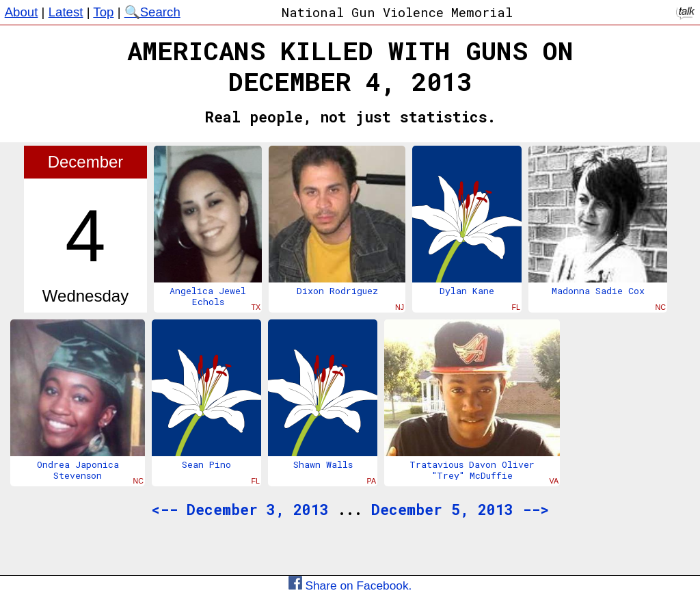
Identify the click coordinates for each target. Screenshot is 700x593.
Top (103, 12)
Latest (66, 12)
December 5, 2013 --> (460, 510)
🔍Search (152, 12)
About (22, 12)
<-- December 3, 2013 (240, 510)
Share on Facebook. (350, 585)
